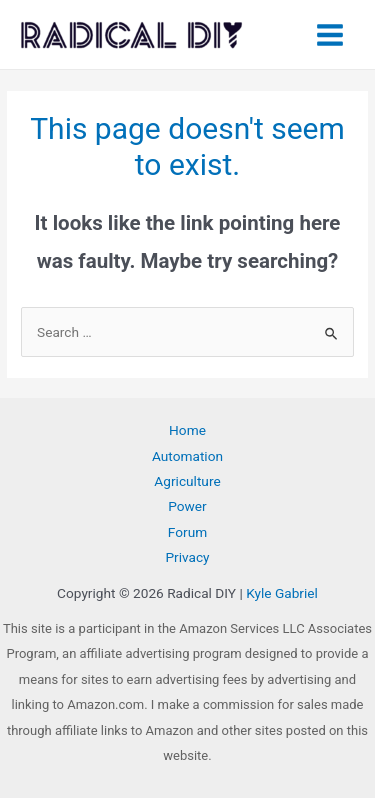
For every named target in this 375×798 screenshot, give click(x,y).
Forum (187, 532)
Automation (187, 456)
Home (187, 430)
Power (187, 506)
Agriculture (187, 481)
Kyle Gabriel (282, 593)
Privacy (187, 557)
